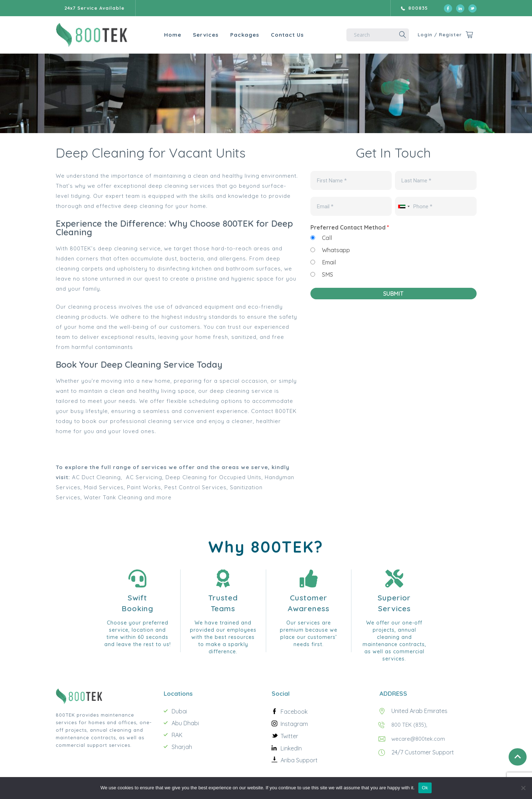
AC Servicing (144, 477)
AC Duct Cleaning (96, 477)
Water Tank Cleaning (113, 497)
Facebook (294, 712)
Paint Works (144, 487)
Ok (425, 788)
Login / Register (435, 35)
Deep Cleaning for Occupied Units (213, 477)
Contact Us (275, 35)
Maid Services (104, 487)
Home (160, 35)
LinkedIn (291, 748)
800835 (418, 8)
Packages (232, 35)
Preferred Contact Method (350, 227)
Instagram (294, 724)
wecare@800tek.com (420, 738)
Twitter (289, 736)
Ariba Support (299, 760)
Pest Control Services (195, 487)
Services (193, 35)
